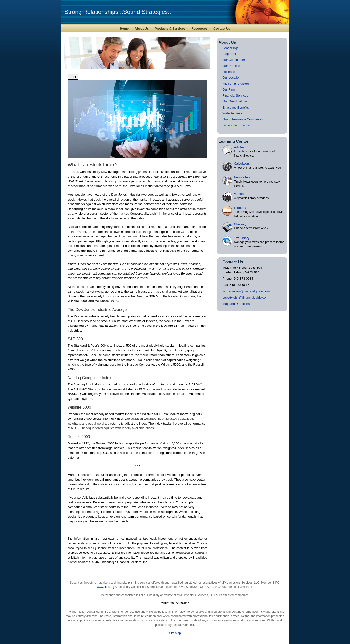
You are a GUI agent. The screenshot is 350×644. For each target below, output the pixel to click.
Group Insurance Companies (243, 119)
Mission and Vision (236, 84)
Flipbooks (241, 208)
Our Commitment (234, 60)
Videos (239, 194)
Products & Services (170, 29)
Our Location (231, 78)
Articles (239, 147)
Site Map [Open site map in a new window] (175, 633)
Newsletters (242, 177)
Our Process (231, 66)
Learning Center (233, 141)
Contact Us (222, 29)
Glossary (240, 224)
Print (73, 77)
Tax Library (242, 238)
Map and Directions (236, 304)
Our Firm (229, 89)
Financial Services (235, 96)
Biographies (231, 54)
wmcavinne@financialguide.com (246, 291)
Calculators (242, 163)
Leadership (230, 48)
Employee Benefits (236, 107)
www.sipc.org (105, 587)
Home (124, 29)
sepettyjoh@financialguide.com (245, 297)
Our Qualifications (235, 101)
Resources (199, 29)
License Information (236, 125)
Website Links (232, 113)
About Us (142, 29)
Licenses (229, 72)
